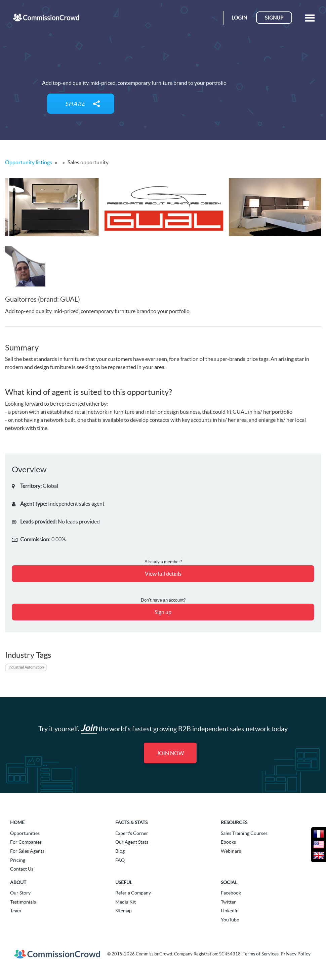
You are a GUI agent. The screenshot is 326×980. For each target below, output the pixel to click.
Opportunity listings (29, 162)
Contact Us (22, 869)
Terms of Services (261, 954)
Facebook (231, 893)
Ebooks (228, 842)
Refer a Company (133, 893)
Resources (234, 822)
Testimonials (23, 902)
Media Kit (126, 902)
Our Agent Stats (132, 842)
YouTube (230, 920)
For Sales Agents (27, 851)
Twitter (228, 902)
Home (17, 822)
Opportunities (25, 833)
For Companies (26, 842)
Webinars (231, 851)
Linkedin (230, 911)
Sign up (163, 612)
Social (229, 882)
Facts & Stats (131, 822)
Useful (124, 882)
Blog (120, 851)
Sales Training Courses (244, 833)
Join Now (170, 753)
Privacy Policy (296, 954)
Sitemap (124, 911)
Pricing (18, 860)
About (18, 882)
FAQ (120, 860)
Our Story (20, 893)
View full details (163, 574)
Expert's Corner (132, 833)
